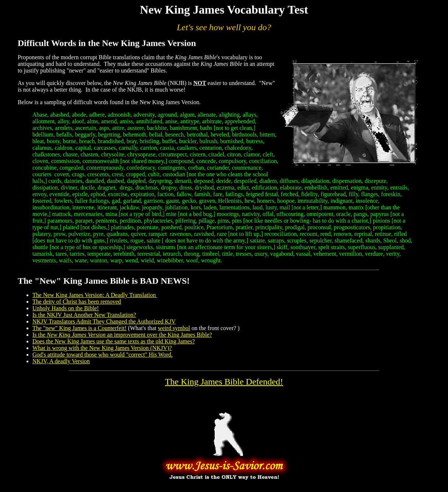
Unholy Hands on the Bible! (66, 308)
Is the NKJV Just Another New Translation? (84, 315)
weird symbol (174, 328)
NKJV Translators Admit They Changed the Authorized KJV (104, 321)
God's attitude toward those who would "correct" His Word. (103, 355)
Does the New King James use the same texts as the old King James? (114, 341)
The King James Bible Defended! (224, 382)
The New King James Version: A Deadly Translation (95, 295)
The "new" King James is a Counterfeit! (80, 328)
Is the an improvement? (122, 335)
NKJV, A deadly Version (61, 361)
